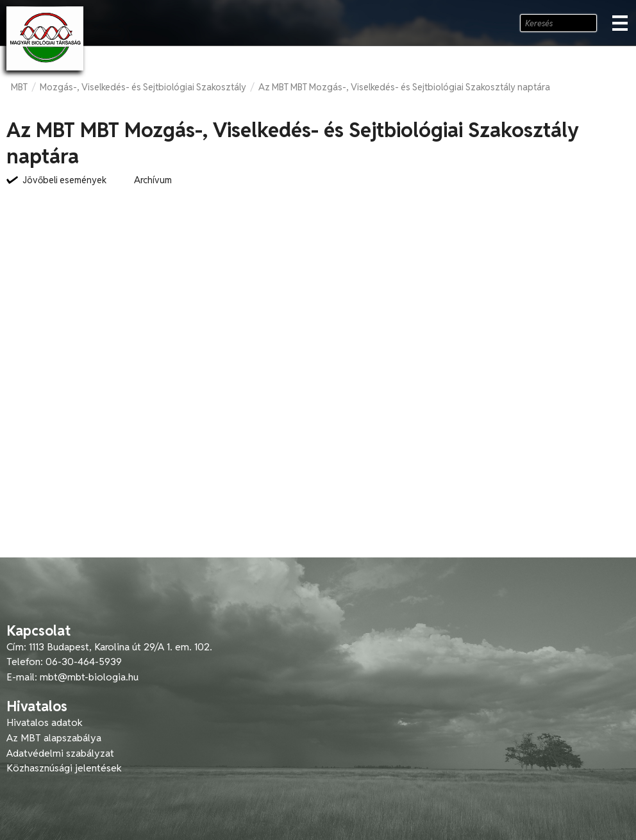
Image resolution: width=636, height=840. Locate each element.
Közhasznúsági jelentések (64, 768)
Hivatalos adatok (45, 722)
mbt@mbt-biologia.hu (89, 677)
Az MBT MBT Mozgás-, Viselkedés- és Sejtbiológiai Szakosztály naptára (404, 87)
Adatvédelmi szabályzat (60, 753)
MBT (19, 87)
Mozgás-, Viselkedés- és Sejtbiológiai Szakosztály (143, 87)
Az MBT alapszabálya (54, 738)
